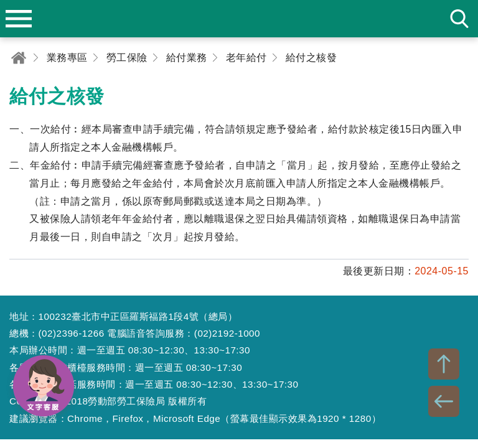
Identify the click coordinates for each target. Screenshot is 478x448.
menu (19, 19)
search (459, 19)
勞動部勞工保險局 (239, 19)
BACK (444, 401)
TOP (444, 364)
